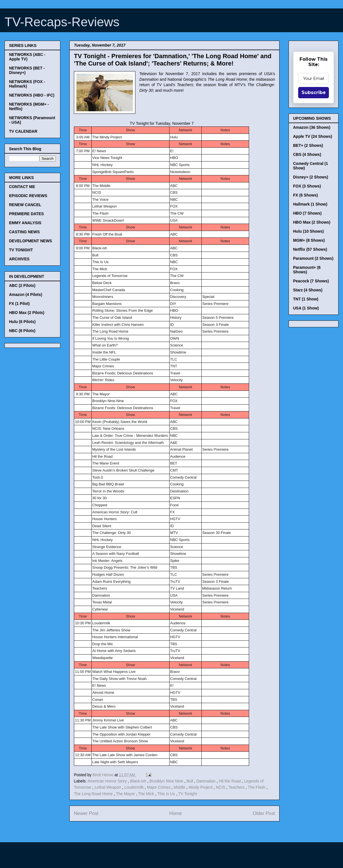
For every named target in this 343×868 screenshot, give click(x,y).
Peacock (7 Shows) (311, 281)
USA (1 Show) (306, 308)
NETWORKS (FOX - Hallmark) (27, 84)
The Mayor (126, 794)
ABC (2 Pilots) (22, 285)
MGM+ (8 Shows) (309, 240)
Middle (180, 787)
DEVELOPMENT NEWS (30, 241)
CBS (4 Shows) (307, 154)
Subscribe (314, 92)
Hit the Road (230, 781)
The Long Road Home (94, 794)
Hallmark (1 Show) (310, 204)
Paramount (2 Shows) (313, 258)
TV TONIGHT (21, 250)
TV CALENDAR (23, 131)
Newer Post (86, 813)
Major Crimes (159, 787)
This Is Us (167, 794)
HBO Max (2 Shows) (312, 222)
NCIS (221, 787)
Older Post (264, 813)
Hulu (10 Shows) (308, 231)
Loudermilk (135, 787)
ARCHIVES (19, 259)
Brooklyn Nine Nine (167, 781)
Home (176, 813)
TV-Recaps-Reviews (62, 22)
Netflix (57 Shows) (310, 249)
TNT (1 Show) (306, 299)
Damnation (206, 781)
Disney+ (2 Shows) (311, 177)
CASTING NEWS (24, 232)
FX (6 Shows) (305, 195)
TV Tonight (187, 794)
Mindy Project (201, 787)
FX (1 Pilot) (19, 304)
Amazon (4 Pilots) (26, 295)
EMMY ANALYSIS (25, 223)
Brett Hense (104, 775)
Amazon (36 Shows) (312, 127)
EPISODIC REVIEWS (28, 196)
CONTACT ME (22, 187)
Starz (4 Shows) (308, 290)
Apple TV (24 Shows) (313, 136)
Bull (190, 781)
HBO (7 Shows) (307, 213)
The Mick (147, 794)
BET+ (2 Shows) (308, 145)
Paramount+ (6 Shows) (307, 270)
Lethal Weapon (108, 787)
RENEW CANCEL (25, 205)
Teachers (237, 787)
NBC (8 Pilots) (22, 331)
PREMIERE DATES (26, 214)
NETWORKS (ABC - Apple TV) (27, 57)
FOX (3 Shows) (307, 186)
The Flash (257, 787)
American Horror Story (108, 781)
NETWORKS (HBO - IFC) (32, 95)
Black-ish (139, 781)
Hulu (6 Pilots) (22, 322)
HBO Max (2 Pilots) (27, 313)
